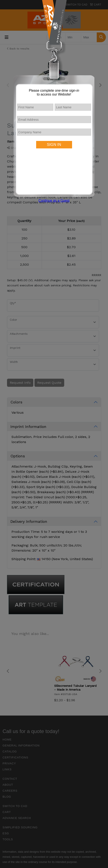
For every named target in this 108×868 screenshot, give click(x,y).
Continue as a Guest (54, 201)
